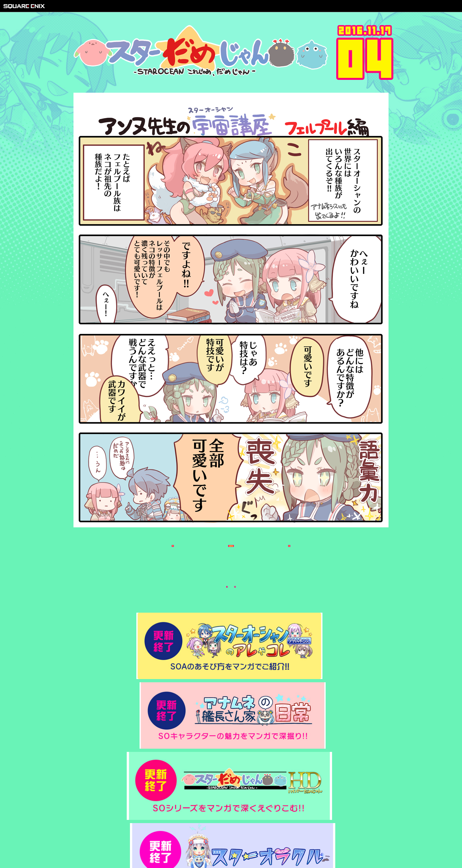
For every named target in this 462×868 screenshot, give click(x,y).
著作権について (190, 846)
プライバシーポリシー (229, 846)
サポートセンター (271, 846)
